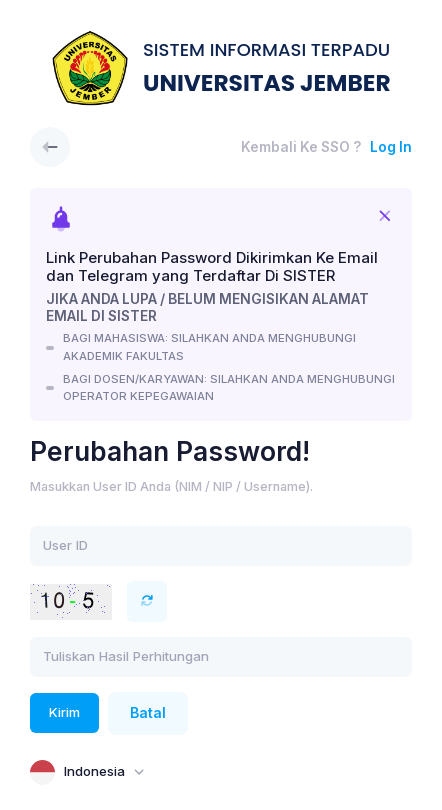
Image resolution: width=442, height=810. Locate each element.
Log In (391, 147)
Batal (148, 713)
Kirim (64, 712)
